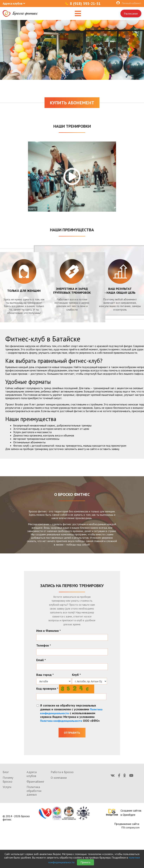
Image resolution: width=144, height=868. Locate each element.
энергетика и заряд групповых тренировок (72, 291)
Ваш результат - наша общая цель (120, 291)
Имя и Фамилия (48, 631)
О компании (59, 778)
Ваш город (45, 675)
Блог (6, 772)
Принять (85, 862)
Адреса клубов (32, 774)
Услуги (7, 787)
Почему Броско (8, 780)
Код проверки (47, 689)
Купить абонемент (72, 103)
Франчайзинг (35, 781)
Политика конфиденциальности (61, 721)
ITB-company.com (130, 828)
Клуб (76, 675)
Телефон (44, 645)
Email (41, 660)
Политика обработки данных (34, 791)
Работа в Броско (62, 772)
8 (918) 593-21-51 (85, 4)
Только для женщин (24, 291)
